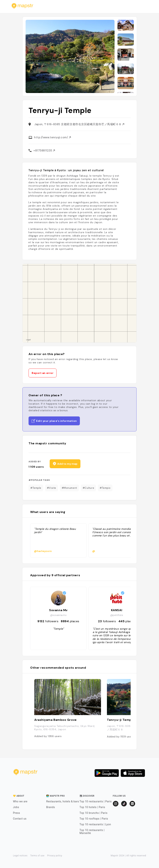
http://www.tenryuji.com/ (52, 137)
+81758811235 (44, 151)
